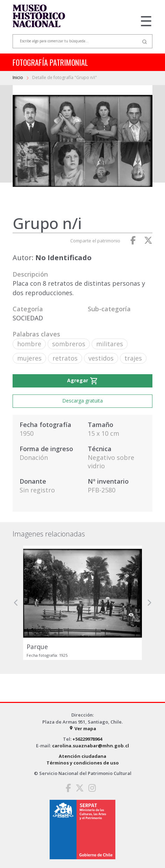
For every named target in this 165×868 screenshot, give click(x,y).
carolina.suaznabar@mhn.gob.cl (91, 746)
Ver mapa (82, 728)
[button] (16, 603)
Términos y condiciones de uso (83, 763)
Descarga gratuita (82, 401)
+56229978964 (87, 739)
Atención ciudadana (82, 756)
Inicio (18, 77)
